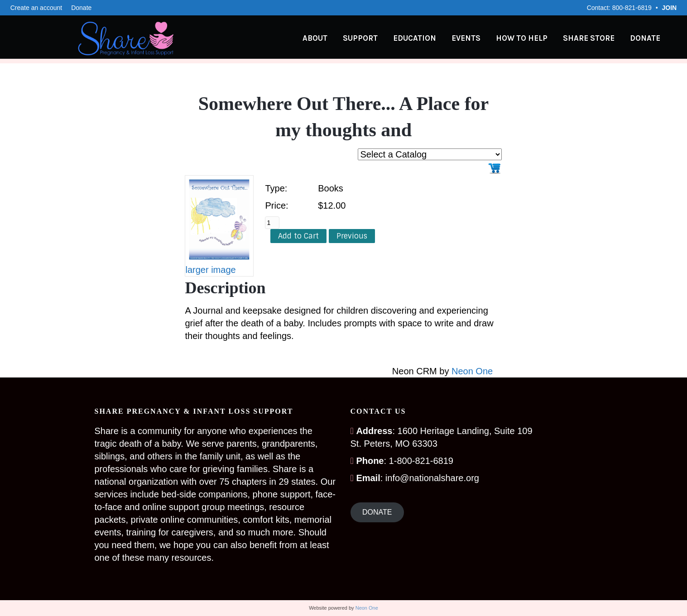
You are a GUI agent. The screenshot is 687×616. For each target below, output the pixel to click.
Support (369, 38)
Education (423, 38)
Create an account (36, 8)
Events (475, 38)
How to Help (530, 38)
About (324, 38)
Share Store (597, 38)
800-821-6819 (632, 8)
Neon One (472, 371)
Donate (81, 8)
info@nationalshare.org (432, 478)
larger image (210, 270)
